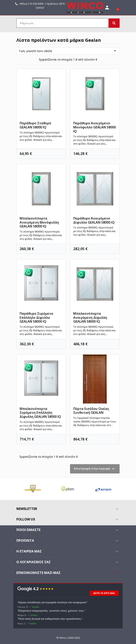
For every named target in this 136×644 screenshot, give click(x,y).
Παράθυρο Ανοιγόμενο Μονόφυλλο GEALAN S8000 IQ (95, 127)
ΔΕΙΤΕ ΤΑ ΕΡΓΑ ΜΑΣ (104, 593)
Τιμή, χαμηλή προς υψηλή (68, 51)
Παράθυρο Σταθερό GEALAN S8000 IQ (35, 125)
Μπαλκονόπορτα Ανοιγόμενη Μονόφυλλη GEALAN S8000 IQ (39, 222)
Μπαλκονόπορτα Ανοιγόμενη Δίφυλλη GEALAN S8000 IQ (90, 318)
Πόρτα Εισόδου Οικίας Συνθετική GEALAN (91, 411)
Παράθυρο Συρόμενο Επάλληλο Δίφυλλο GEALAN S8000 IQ (36, 318)
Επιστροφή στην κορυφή (95, 469)
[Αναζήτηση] (68, 23)
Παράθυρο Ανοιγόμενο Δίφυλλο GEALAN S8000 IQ (94, 220)
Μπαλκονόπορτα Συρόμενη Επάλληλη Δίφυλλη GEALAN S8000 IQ (40, 413)
